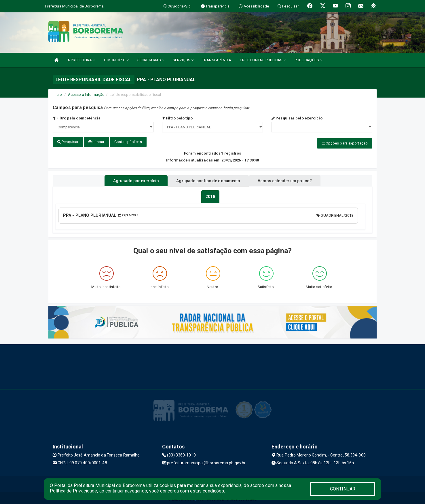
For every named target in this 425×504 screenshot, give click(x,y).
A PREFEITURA (81, 60)
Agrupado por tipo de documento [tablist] (208, 179)
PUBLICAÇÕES (308, 60)
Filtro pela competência (77, 118)
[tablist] (210, 195)
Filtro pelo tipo (177, 118)
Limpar (96, 142)
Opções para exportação (345, 143)
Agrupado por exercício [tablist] (129, 179)
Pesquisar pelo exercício (297, 118)
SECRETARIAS (151, 60)
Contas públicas (128, 142)
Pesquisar (68, 142)
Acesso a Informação (86, 95)
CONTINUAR (343, 489)
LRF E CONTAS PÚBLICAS (263, 60)
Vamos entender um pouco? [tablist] (291, 179)
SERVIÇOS (183, 60)
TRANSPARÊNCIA (217, 60)
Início (57, 95)
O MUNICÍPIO (116, 60)
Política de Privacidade (73, 491)
